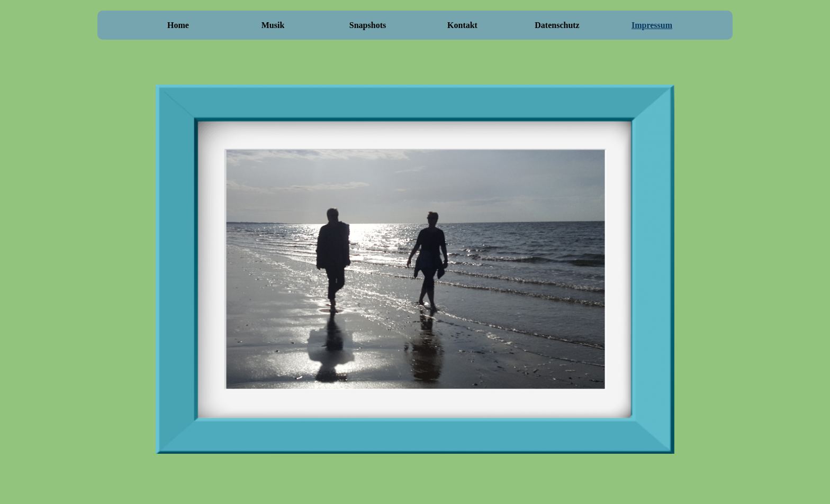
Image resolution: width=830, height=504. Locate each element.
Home (178, 25)
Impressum (652, 25)
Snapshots (368, 25)
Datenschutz (557, 25)
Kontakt (462, 25)
